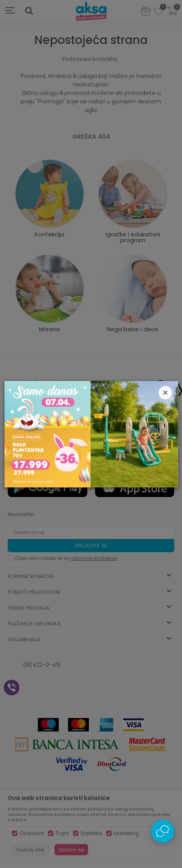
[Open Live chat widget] (163, 831)
